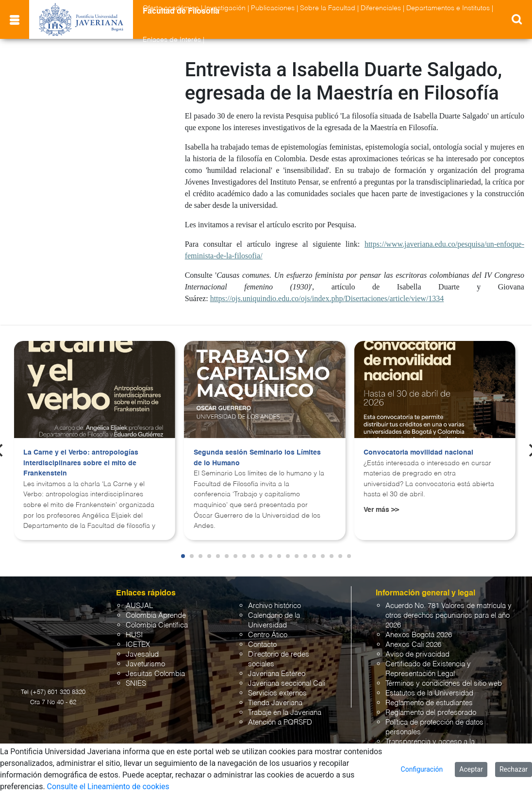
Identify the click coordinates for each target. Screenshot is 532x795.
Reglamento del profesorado (431, 713)
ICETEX (138, 645)
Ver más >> (381, 510)
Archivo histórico (274, 606)
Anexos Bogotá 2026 (419, 635)
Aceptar (471, 769)
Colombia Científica (157, 625)
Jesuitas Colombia (155, 674)
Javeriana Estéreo (277, 674)
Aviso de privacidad (417, 654)
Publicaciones (273, 8)
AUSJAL (139, 606)
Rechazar (514, 769)
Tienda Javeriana (275, 703)
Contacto (262, 645)
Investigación (225, 8)
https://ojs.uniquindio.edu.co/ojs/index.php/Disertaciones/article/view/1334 (327, 298)
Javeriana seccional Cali (287, 684)
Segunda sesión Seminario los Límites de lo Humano (257, 458)
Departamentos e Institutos (448, 8)
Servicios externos (277, 693)
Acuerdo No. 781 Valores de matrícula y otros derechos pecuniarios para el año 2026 (449, 616)
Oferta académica (171, 8)
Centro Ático (268, 635)
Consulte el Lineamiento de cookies (108, 787)
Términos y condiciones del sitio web (444, 684)
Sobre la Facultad (328, 8)
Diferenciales (381, 8)
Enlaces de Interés (172, 40)
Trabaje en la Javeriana (285, 713)
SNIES (136, 684)
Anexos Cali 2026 (413, 645)
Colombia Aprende (156, 616)
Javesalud (142, 654)
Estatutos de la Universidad (429, 693)
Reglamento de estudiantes (429, 703)
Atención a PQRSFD (280, 722)
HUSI (134, 635)
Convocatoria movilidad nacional (418, 453)
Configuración (422, 769)
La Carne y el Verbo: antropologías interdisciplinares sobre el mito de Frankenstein (81, 463)
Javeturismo (145, 664)
